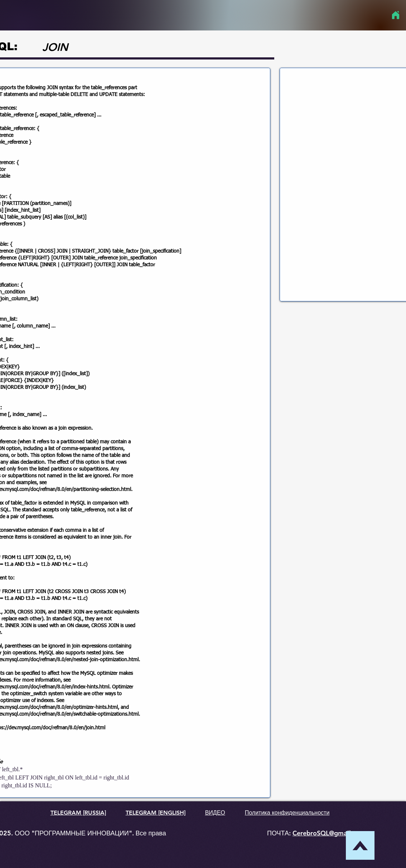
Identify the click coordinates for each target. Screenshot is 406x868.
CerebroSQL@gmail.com (329, 833)
